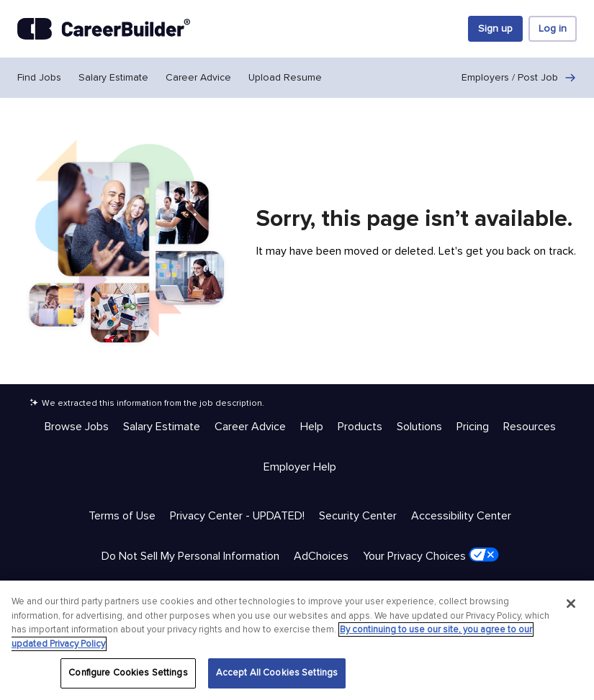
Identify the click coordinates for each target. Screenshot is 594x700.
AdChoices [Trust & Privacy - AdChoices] (321, 556)
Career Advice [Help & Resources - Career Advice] (250, 427)
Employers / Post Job (519, 78)
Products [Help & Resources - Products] (360, 427)
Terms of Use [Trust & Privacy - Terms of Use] (122, 516)
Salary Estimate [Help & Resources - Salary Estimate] (162, 427)
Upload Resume (285, 77)
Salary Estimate (113, 77)
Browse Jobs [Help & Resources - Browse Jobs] (77, 427)
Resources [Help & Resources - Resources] (530, 427)
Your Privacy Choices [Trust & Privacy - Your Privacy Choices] (431, 555)
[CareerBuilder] (104, 29)
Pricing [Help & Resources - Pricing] (473, 427)
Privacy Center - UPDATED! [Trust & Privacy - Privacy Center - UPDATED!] (237, 516)
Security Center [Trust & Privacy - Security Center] (358, 516)
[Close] (571, 604)
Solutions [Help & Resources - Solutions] (419, 427)
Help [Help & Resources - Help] (312, 427)
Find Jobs (39, 77)
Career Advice (198, 77)
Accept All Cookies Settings (277, 673)
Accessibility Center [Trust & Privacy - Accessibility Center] (461, 516)
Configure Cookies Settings (128, 673)
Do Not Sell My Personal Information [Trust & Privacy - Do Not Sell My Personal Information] (190, 556)
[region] (297, 640)
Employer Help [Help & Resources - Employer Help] (300, 467)
